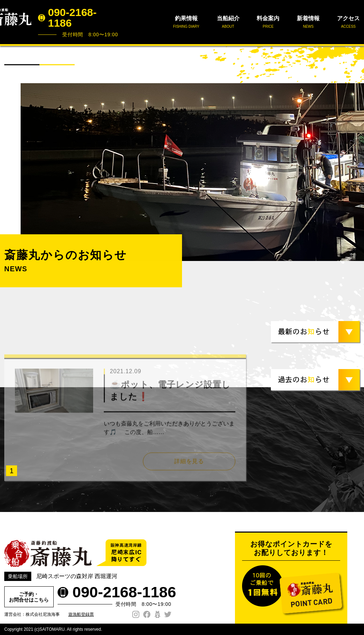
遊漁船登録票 (81, 614)
